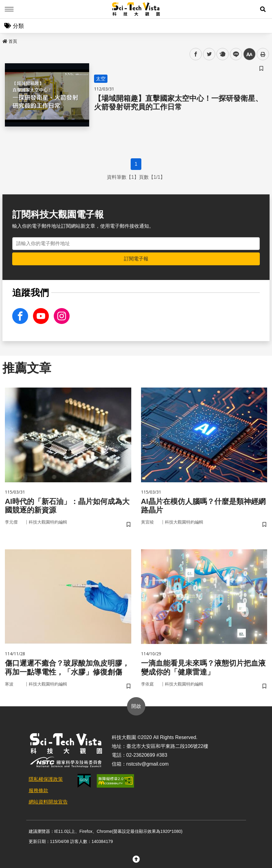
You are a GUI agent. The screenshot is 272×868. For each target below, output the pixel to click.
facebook (196, 54)
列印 (263, 54)
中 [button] (249, 54)
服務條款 (38, 791)
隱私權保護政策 (46, 779)
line (234, 54)
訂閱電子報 (136, 259)
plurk (222, 54)
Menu (9, 9)
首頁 (10, 41)
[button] (263, 9)
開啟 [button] (136, 706)
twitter (209, 54)
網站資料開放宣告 (48, 802)
